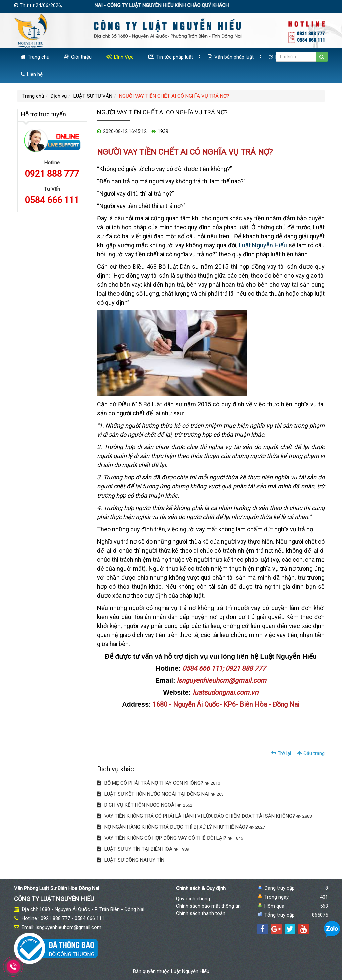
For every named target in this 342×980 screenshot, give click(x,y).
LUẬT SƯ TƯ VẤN (93, 96)
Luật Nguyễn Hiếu (263, 245)
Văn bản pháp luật (231, 57)
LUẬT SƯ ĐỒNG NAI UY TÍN (131, 860)
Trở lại (281, 753)
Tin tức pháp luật (171, 57)
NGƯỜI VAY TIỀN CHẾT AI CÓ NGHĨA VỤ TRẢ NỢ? (174, 96)
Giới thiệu (78, 57)
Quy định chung (193, 899)
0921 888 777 (52, 174)
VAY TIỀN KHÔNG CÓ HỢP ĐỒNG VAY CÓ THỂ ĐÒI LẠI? (170, 838)
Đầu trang (311, 753)
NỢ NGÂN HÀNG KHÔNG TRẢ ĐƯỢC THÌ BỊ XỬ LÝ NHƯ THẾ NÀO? (181, 827)
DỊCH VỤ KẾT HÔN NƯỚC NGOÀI (145, 805)
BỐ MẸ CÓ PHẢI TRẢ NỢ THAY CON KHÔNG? (158, 783)
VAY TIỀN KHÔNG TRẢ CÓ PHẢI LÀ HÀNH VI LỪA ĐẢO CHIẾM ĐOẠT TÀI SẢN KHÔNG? (204, 816)
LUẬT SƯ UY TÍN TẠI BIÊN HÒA (143, 849)
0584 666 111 (52, 200)
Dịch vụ (59, 96)
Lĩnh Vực (120, 57)
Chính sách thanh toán (201, 913)
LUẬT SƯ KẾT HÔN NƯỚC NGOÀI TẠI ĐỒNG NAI (161, 794)
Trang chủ (35, 57)
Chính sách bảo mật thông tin (208, 906)
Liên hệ (32, 74)
